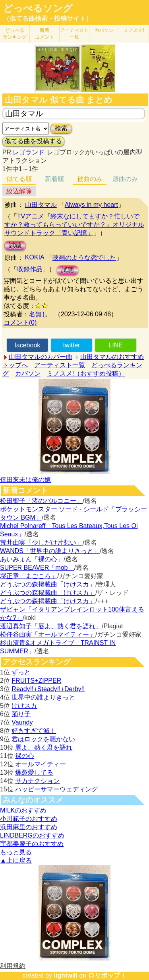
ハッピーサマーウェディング (56, 789)
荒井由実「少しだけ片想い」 (41, 543)
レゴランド (29, 152)
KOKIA (35, 257)
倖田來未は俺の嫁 (25, 480)
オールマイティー (41, 764)
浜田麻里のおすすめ (29, 827)
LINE (116, 345)
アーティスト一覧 (60, 365)
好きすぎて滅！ (34, 731)
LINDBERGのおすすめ (32, 835)
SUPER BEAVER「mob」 (37, 568)
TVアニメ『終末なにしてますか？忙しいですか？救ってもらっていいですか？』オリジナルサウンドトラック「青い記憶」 (74, 225)
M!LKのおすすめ (23, 810)
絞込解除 (19, 191)
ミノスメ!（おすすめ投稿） (86, 373)
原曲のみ (125, 179)
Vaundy (22, 722)
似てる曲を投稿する (33, 141)
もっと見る (16, 852)
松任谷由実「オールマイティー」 (48, 634)
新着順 (54, 179)
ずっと (21, 672)
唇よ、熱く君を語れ (44, 747)
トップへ (15, 365)
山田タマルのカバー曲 (41, 357)
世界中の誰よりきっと (43, 697)
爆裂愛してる (34, 773)
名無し (39, 314)
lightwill (66, 975)
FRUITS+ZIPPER (36, 681)
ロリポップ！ (107, 975)
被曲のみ (90, 179)
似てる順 (19, 179)
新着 (45, 34)
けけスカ (24, 706)
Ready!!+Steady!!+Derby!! (48, 689)
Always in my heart (91, 205)
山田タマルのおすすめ (112, 357)
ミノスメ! (134, 30)
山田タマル (41, 205)
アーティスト (74, 34)
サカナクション (37, 781)
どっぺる (15, 34)
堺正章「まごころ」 (29, 576)
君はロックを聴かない (43, 739)
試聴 (15, 245)
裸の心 (25, 756)
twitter (72, 345)
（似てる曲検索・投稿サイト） (48, 19)
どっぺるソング (38, 8)
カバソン (104, 30)
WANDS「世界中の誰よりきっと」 (50, 551)
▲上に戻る (16, 860)
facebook (27, 345)
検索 (61, 128)
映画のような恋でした (84, 258)
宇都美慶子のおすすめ (32, 844)
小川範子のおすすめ (29, 819)
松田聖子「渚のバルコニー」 (41, 501)
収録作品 (30, 269)
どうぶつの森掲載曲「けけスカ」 (48, 584)
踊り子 (21, 714)
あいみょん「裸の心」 (32, 559)
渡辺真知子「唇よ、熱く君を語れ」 (51, 626)
